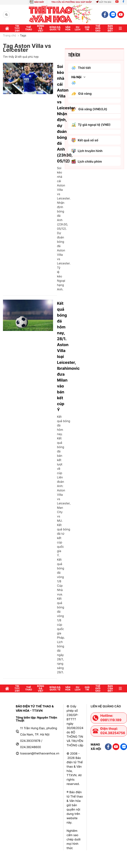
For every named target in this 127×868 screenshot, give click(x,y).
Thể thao (29, 28)
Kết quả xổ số (85, 140)
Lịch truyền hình (87, 151)
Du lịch (78, 28)
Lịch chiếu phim (87, 162)
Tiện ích (74, 55)
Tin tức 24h (17, 28)
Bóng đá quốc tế (55, 28)
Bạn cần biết (110, 28)
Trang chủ (9, 36)
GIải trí (87, 28)
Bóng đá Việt (41, 28)
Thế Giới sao (98, 28)
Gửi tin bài (104, 2)
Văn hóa (68, 28)
